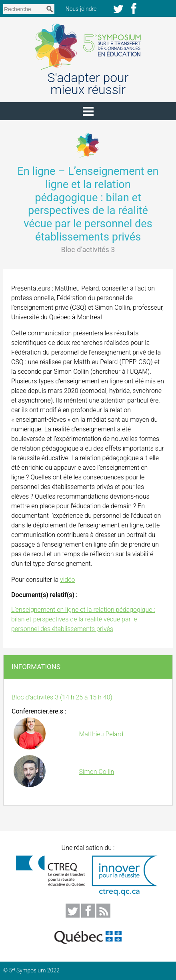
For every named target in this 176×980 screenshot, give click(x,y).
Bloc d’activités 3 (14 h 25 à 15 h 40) (62, 697)
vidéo (67, 580)
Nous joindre (85, 9)
